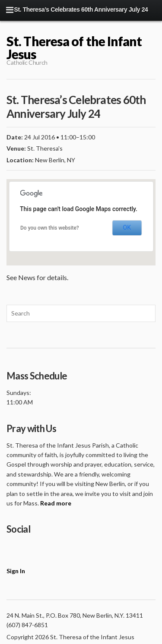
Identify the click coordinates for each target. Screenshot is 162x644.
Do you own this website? (50, 228)
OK (127, 227)
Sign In (16, 571)
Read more (56, 503)
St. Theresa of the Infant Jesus (74, 47)
